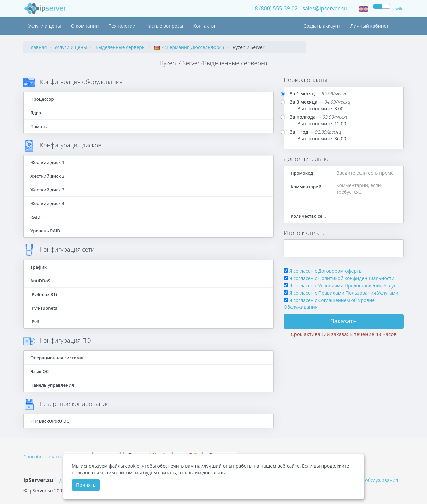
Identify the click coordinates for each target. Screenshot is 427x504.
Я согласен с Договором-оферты (326, 271)
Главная (38, 47)
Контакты (204, 26)
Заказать (344, 321)
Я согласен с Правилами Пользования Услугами (344, 293)
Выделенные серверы (121, 47)
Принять (86, 485)
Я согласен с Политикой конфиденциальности (342, 278)
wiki (399, 9)
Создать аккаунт (322, 26)
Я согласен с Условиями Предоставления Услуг (343, 285)
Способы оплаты (42, 456)
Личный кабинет (369, 26)
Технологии (122, 26)
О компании (85, 26)
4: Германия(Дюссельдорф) (189, 47)
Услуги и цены (45, 26)
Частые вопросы (165, 26)
